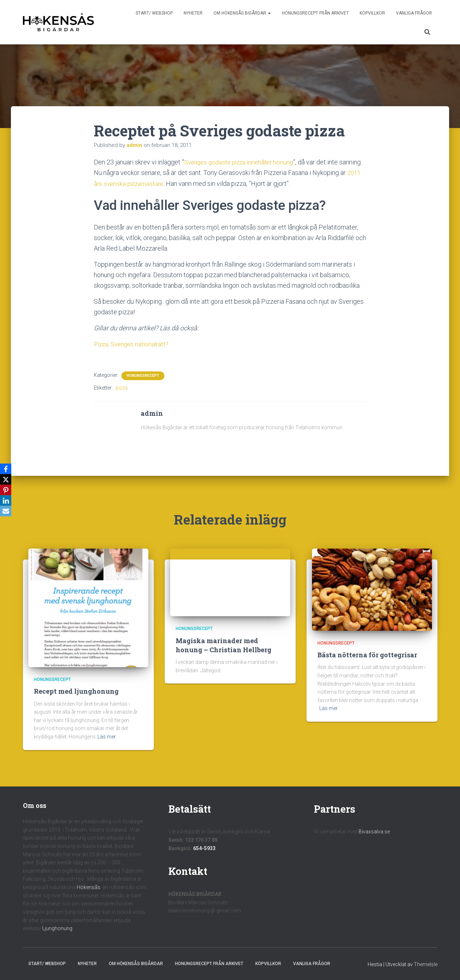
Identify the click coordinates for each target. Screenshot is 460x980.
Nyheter (193, 13)
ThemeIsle (426, 964)
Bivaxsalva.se (374, 831)
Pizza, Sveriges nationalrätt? (134, 344)
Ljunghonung (57, 928)
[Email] (7, 512)
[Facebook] (7, 468)
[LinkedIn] (7, 501)
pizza (122, 387)
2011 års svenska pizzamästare (145, 183)
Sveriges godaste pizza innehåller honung (242, 162)
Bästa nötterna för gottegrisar (367, 654)
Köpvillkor (372, 13)
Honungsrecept (143, 375)
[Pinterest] (7, 490)
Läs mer (107, 736)
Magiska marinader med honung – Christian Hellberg (223, 644)
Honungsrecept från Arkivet (315, 13)
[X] (7, 479)
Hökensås (89, 887)
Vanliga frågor (414, 13)
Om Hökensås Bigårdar (242, 13)
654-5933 (204, 848)
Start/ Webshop (154, 13)
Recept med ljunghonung (76, 691)
